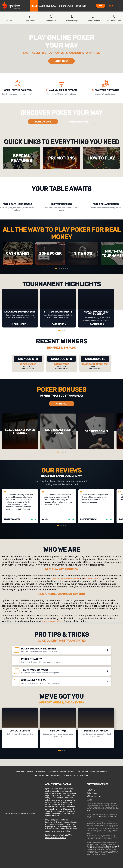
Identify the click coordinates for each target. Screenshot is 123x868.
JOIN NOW (61, 61)
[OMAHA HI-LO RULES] (61, 682)
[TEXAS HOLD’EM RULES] (61, 671)
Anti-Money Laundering (99, 771)
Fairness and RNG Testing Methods (48, 776)
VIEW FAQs (57, 744)
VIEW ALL (62, 404)
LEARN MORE (19, 324)
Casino (42, 6)
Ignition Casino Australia (56, 837)
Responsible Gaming (68, 771)
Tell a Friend (92, 793)
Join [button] (101, 6)
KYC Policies (67, 776)
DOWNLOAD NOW (78, 122)
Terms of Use (40, 771)
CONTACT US (19, 744)
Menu (120, 6)
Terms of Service (111, 816)
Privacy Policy (53, 771)
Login (111, 6)
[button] (34, 6)
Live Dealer (52, 6)
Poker (34, 6)
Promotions (81, 6)
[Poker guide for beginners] (61, 650)
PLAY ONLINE (43, 122)
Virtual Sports (66, 6)
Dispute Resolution (81, 776)
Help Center (92, 790)
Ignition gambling (53, 621)
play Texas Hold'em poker (66, 578)
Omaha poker (91, 578)
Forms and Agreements (24, 771)
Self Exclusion (83, 771)
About (89, 800)
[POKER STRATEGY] (61, 661)
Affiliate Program (94, 796)
